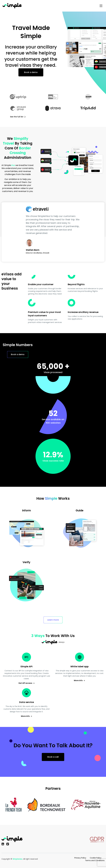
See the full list (18, 117)
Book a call (53, 757)
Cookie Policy (96, 858)
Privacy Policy (80, 858)
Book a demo (31, 72)
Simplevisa (17, 859)
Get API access (27, 683)
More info (79, 680)
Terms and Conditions (95, 860)
